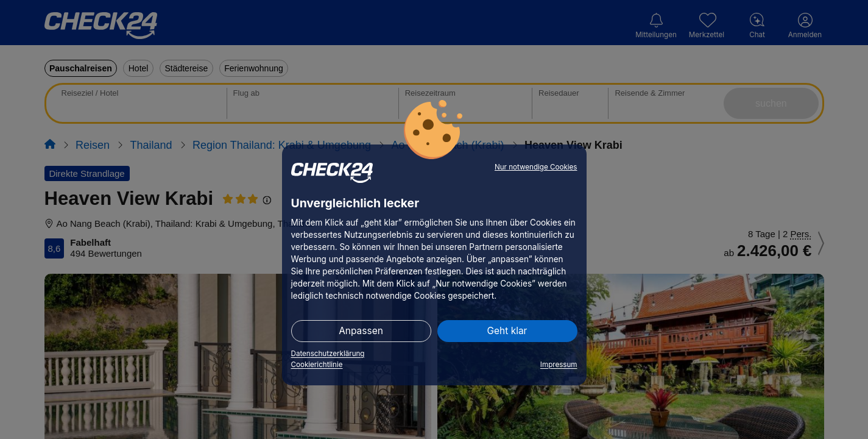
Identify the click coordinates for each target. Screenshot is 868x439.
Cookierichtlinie (317, 365)
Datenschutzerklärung (328, 354)
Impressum (559, 365)
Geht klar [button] (507, 331)
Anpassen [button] (361, 331)
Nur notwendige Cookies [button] (536, 167)
